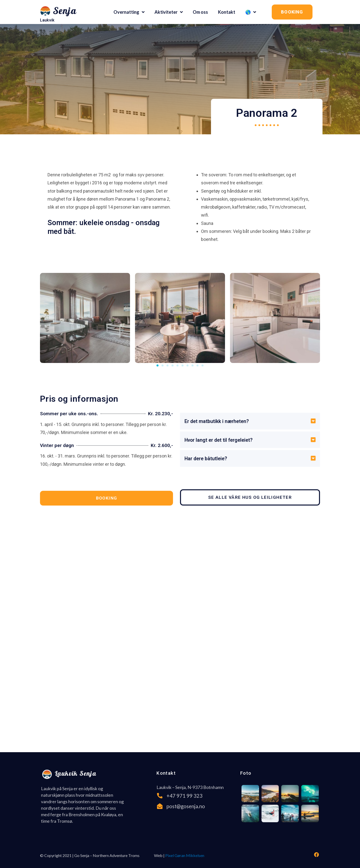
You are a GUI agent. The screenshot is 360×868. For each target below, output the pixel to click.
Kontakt (227, 12)
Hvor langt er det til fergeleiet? (222, 441)
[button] (292, 12)
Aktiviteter (169, 12)
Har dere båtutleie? (208, 460)
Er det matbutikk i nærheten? (220, 422)
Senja (65, 12)
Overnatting (129, 12)
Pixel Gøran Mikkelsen (185, 854)
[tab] (250, 422)
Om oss (200, 12)
